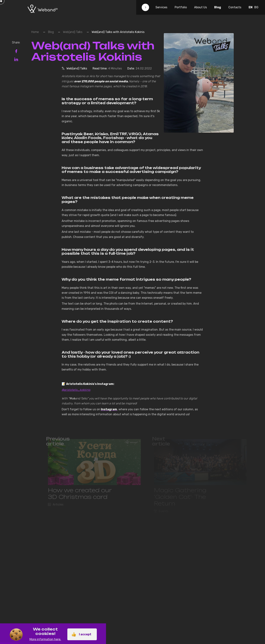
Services (161, 7)
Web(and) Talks (73, 32)
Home (35, 32)
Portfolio (181, 7)
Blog (218, 7)
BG (256, 7)
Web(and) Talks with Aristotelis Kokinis (118, 32)
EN (251, 7)
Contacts (235, 7)
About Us (200, 7)
